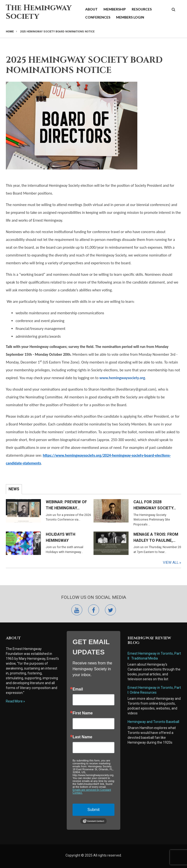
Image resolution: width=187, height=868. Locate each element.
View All (171, 562)
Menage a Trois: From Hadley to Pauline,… (156, 537)
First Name (83, 713)
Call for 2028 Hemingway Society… (155, 505)
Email (78, 689)
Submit (93, 810)
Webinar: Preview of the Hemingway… (66, 505)
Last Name (82, 737)
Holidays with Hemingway (61, 537)
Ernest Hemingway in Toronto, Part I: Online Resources (154, 690)
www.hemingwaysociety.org (122, 378)
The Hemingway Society (39, 12)
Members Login (130, 17)
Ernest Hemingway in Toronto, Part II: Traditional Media (154, 656)
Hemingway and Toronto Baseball (153, 722)
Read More (14, 701)
